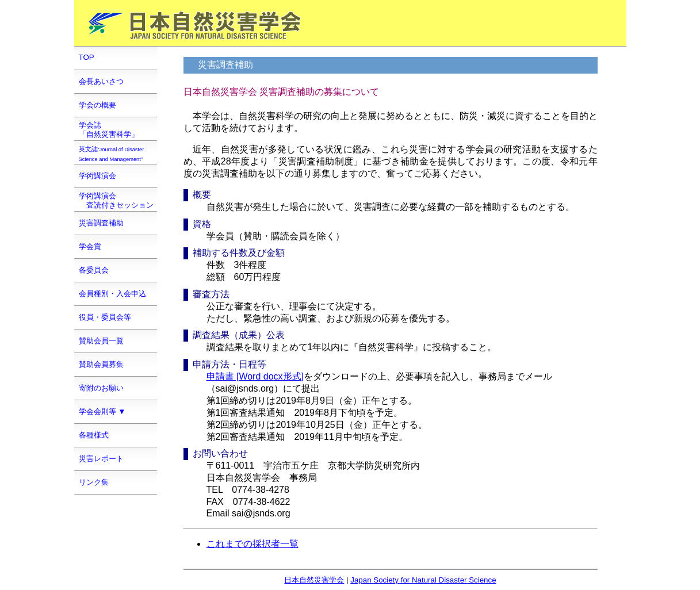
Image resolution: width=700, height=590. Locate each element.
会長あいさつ (101, 81)
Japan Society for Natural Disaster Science (423, 580)
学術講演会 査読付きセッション (116, 200)
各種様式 (94, 435)
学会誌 (109, 130)
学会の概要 (97, 105)
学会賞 (90, 246)
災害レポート (101, 459)
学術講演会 (97, 176)
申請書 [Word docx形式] (255, 376)
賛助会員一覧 (101, 341)
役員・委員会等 (105, 317)
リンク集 (94, 482)
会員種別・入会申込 (112, 294)
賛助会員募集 (101, 364)
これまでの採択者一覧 (253, 544)
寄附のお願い (101, 388)
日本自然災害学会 (314, 580)
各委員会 (94, 270)
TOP (87, 57)
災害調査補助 (101, 223)
